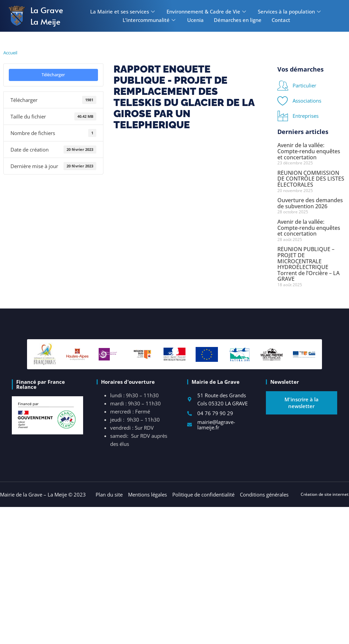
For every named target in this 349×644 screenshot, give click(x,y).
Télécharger (53, 75)
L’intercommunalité (150, 20)
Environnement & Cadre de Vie (207, 11)
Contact (281, 20)
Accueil (10, 53)
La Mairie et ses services (123, 11)
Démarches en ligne (238, 20)
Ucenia (195, 20)
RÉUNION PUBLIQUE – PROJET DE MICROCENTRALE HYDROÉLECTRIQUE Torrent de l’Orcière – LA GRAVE (308, 264)
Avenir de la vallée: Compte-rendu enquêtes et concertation (309, 151)
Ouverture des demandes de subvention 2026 (310, 203)
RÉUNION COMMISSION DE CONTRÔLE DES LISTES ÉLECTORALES (311, 179)
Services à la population (290, 11)
